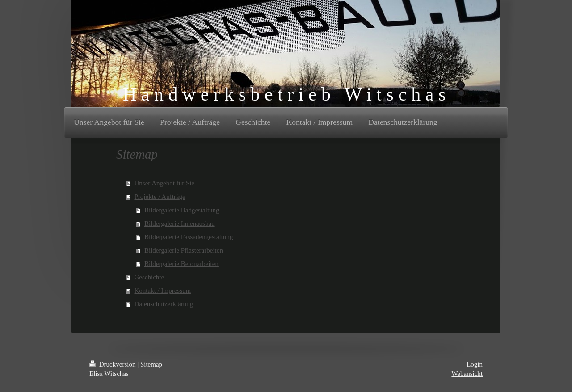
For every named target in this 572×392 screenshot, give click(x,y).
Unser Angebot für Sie (165, 183)
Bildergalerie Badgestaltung (182, 210)
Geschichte (149, 277)
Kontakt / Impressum (163, 291)
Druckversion (113, 364)
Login (475, 364)
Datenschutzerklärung (164, 304)
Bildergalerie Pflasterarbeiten (184, 250)
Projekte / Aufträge (160, 197)
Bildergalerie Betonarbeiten (181, 264)
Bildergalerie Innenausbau (180, 223)
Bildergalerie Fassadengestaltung (189, 237)
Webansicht (467, 374)
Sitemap (151, 364)
